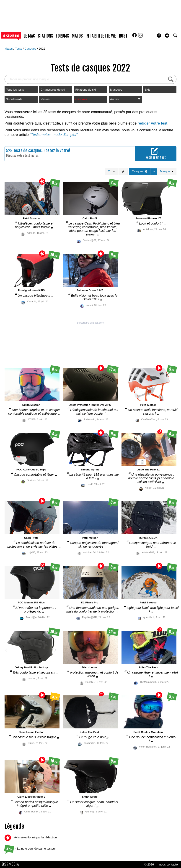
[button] (167, 36)
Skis (148, 90)
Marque (167, 171)
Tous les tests (15, 90)
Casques (31, 49)
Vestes (45, 99)
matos (77, 36)
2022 (42, 49)
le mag (29, 36)
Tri (111, 171)
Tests (19, 49)
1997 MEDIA (11, 864)
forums (62, 36)
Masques (116, 90)
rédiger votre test (153, 123)
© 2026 (149, 864)
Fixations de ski (86, 90)
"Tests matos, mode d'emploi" (53, 135)
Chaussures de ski (53, 90)
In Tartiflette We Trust (106, 36)
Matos (9, 49)
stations (45, 36)
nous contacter (169, 864)
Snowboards (14, 99)
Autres (125, 99)
